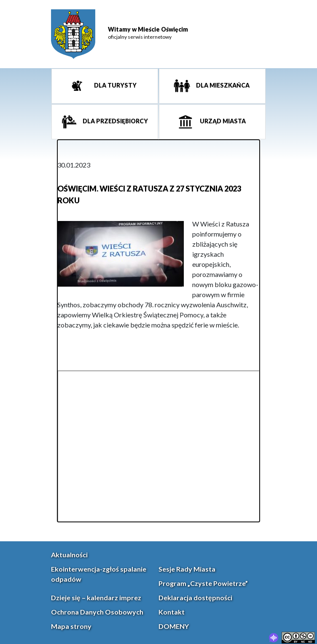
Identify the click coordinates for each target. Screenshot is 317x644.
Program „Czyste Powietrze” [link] (203, 583)
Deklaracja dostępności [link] (195, 597)
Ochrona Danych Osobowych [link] (97, 612)
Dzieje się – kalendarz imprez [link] (96, 597)
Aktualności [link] (69, 555)
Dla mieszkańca (222, 86)
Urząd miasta (222, 121)
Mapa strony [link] (71, 626)
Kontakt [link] (172, 612)
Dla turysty (115, 86)
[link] (73, 34)
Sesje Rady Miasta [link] (187, 569)
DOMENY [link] (174, 626)
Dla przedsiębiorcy (115, 121)
